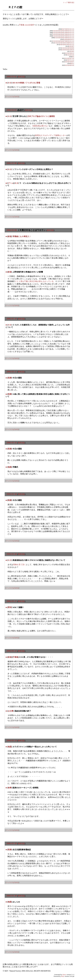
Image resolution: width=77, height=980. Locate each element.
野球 (10, 607)
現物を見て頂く (19, 565)
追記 (73, 2)
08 (66, 29)
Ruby (63, 976)
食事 (10, 788)
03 (57, 31)
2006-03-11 (12, 372)
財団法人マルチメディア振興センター (51, 135)
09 (68, 29)
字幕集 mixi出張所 (26, 25)
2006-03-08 (12, 230)
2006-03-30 (12, 896)
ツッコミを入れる (12, 96)
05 (61, 31)
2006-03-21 (12, 601)
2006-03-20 (12, 554)
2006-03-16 (12, 443)
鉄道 (10, 236)
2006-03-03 (12, 110)
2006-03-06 (12, 163)
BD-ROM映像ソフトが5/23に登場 (26, 83)
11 (71, 29)
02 (55, 31)
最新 (69, 2)
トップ (65, 2)
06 (62, 29)
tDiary (64, 975)
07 (64, 29)
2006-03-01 (12, 77)
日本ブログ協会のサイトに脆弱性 (41, 116)
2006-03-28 (12, 843)
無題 (10, 467)
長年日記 (21, 77)
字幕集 (16, 657)
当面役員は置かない (41, 126)
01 (54, 31)
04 (59, 31)
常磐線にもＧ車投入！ (22, 236)
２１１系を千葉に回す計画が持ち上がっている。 (35, 281)
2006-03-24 (12, 740)
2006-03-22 (12, 651)
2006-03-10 (12, 319)
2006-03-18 (12, 494)
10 (69, 29)
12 (73, 29)
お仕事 (11, 711)
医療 (10, 378)
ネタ (10, 83)
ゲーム (11, 183)
